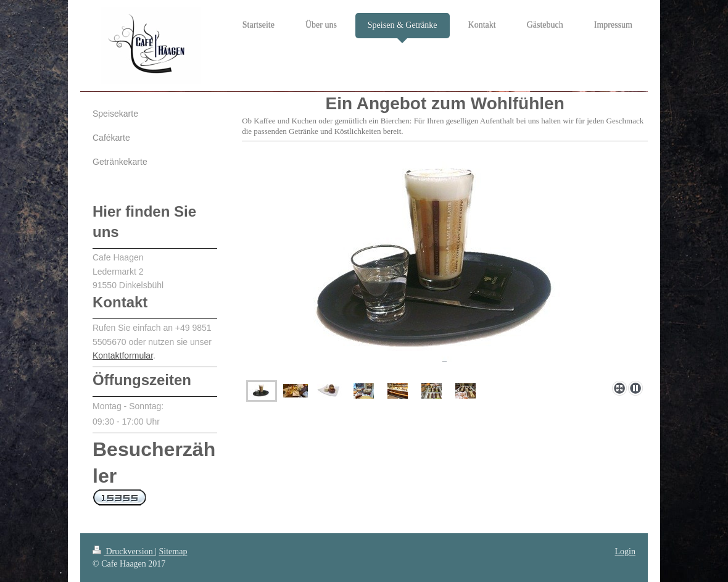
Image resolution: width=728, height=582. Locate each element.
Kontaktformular (123, 355)
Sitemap (173, 551)
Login (625, 551)
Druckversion (124, 551)
